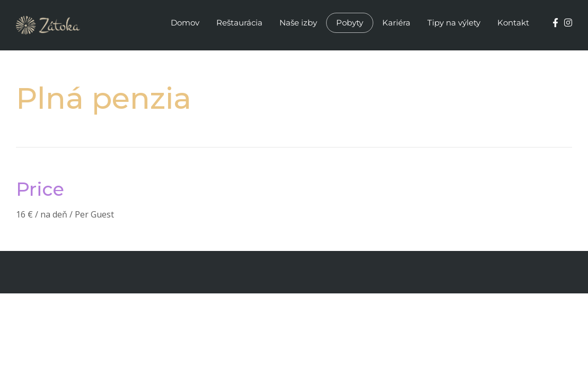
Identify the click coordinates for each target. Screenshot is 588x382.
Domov (185, 23)
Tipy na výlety (454, 23)
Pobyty (350, 23)
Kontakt (513, 23)
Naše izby (298, 23)
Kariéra (396, 23)
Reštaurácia (239, 23)
